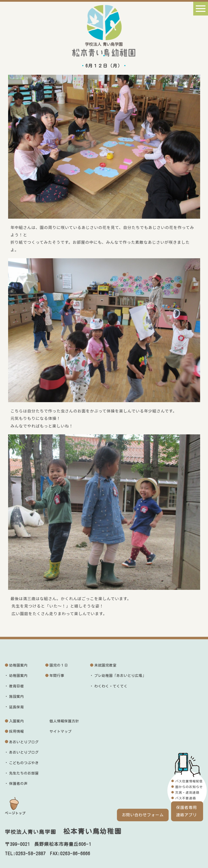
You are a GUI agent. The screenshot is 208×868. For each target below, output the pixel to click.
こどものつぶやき (24, 763)
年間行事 (57, 676)
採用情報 (16, 731)
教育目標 (16, 686)
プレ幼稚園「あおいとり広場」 (120, 676)
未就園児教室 (105, 665)
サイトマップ (61, 731)
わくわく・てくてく (111, 686)
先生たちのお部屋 (24, 773)
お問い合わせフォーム (143, 815)
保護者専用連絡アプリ (186, 811)
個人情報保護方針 (64, 721)
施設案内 (16, 696)
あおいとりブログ (24, 742)
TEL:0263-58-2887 (25, 853)
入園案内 (16, 721)
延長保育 (16, 707)
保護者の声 (18, 784)
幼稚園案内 (18, 665)
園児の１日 (59, 665)
